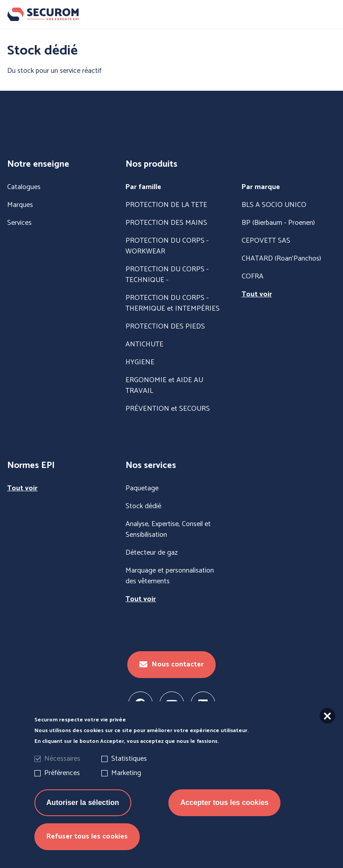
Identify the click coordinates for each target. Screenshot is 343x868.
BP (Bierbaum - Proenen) (278, 223)
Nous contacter (171, 664)
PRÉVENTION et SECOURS (168, 409)
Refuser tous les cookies (87, 839)
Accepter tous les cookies (224, 805)
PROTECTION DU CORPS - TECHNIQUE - (167, 275)
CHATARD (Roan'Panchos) (281, 259)
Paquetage (142, 489)
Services (19, 223)
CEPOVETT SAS (266, 241)
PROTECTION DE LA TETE (166, 205)
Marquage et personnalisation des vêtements (170, 576)
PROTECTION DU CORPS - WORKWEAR (167, 246)
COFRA (253, 277)
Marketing (126, 776)
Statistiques (129, 761)
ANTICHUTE (144, 345)
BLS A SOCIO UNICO (274, 205)
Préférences (62, 776)
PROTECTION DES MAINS (166, 223)
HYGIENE (140, 362)
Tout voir (257, 295)
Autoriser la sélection (83, 805)
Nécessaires (62, 761)
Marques (20, 205)
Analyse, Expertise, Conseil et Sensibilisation (168, 530)
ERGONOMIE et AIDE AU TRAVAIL (164, 386)
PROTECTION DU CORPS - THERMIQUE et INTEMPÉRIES (173, 303)
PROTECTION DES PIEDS (165, 327)
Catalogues (24, 187)
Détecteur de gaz (152, 553)
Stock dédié (143, 506)
